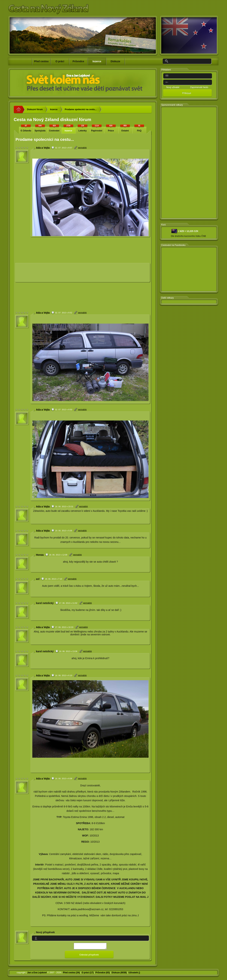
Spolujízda (40, 128)
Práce (111, 128)
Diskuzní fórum (35, 109)
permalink (82, 148)
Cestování (54, 128)
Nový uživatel (173, 87)
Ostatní (125, 128)
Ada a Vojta (43, 148)
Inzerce (54, 109)
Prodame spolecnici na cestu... (81, 109)
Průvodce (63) (103, 974)
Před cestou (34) (71, 974)
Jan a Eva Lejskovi (37, 974)
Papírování (97, 128)
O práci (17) (88, 974)
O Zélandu (26, 128)
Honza (40, 555)
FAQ (139, 128)
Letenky (83, 128)
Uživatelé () (134, 974)
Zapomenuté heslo (199, 87)
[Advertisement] (41, 274)
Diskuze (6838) (119, 974)
